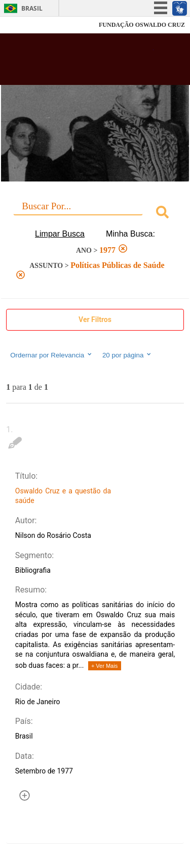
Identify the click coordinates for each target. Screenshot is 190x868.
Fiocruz (30, 25)
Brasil (32, 8)
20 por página (127, 355)
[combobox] (95, 214)
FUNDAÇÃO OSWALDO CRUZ (142, 25)
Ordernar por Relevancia (51, 355)
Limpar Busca (60, 234)
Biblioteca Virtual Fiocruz (81, 62)
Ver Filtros (95, 319)
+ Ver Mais (104, 666)
